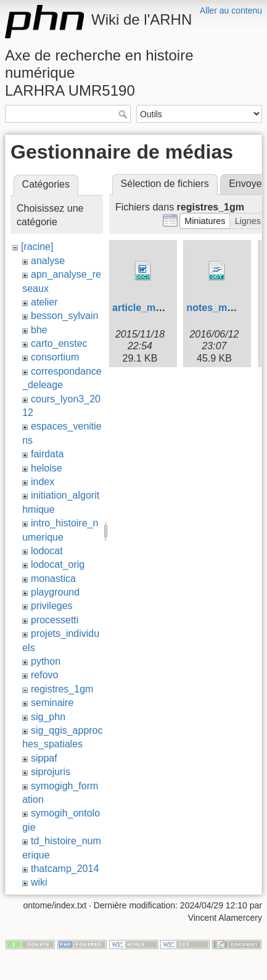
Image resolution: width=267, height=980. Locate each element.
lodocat (47, 551)
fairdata (47, 454)
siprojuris (51, 772)
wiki (39, 882)
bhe (39, 330)
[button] (205, 221)
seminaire (52, 703)
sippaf (44, 758)
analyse (48, 261)
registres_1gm (62, 689)
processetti (55, 620)
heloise (47, 468)
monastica (53, 579)
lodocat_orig (58, 564)
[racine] (37, 247)
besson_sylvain (64, 316)
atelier (44, 302)
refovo (44, 675)
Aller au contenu (231, 10)
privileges (52, 606)
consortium (55, 357)
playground (55, 592)
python (46, 661)
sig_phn (48, 717)
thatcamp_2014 (65, 869)
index (43, 482)
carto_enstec (59, 343)
